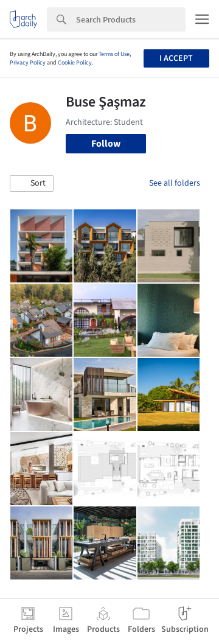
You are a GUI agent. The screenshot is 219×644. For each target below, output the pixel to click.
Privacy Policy (28, 63)
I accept (176, 58)
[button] (32, 184)
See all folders (175, 183)
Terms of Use (114, 54)
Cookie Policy (75, 63)
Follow (106, 144)
